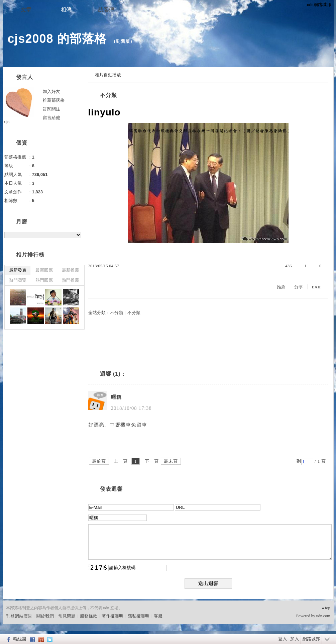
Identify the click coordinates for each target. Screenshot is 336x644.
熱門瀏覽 (18, 280)
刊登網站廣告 (19, 616)
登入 (283, 639)
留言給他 (51, 118)
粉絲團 (20, 639)
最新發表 (18, 270)
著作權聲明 (113, 616)
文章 (26, 10)
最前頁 (99, 461)
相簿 (66, 10)
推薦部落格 (54, 100)
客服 (158, 616)
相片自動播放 (108, 75)
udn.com (323, 616)
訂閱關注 (51, 109)
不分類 (108, 95)
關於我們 (45, 616)
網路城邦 (311, 639)
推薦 (281, 287)
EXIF (317, 287)
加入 (295, 639)
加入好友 (51, 91)
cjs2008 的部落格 (57, 39)
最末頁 (171, 461)
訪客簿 (106, 10)
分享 (299, 287)
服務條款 (89, 616)
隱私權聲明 (139, 616)
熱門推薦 (71, 280)
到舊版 (123, 41)
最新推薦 (71, 270)
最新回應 (44, 270)
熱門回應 (44, 280)
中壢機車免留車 (128, 425)
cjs (7, 122)
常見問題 (67, 616)
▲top (325, 608)
